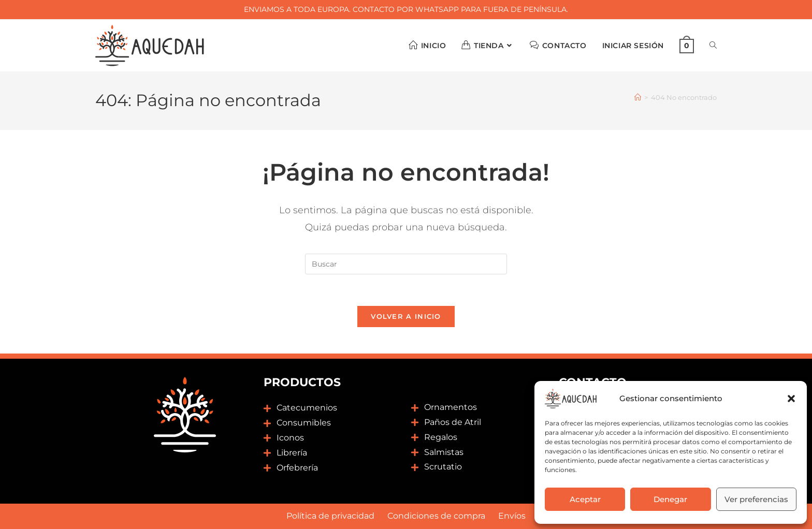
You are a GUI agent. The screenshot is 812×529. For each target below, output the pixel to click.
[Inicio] (638, 97)
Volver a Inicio (406, 316)
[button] (791, 399)
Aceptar (585, 499)
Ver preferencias (756, 499)
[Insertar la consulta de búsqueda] (406, 264)
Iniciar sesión (633, 46)
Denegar (670, 499)
